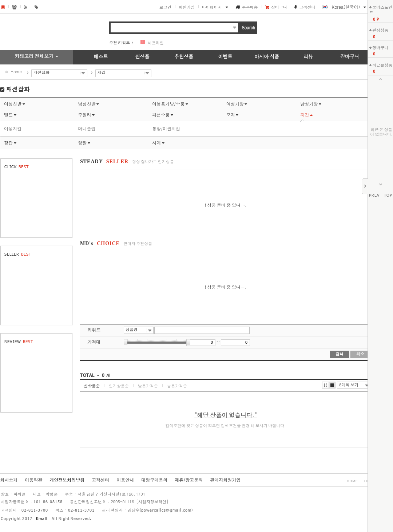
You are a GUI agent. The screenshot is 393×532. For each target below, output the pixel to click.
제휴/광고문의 (189, 480)
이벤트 (225, 56)
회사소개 (9, 480)
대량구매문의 (154, 480)
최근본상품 (382, 65)
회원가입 (187, 7)
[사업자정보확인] (152, 502)
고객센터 (307, 7)
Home (16, 72)
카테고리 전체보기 (34, 56)
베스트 (101, 56)
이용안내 (125, 480)
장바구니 (279, 7)
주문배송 (250, 7)
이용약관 (33, 480)
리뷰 (308, 56)
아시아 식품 (267, 56)
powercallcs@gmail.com (166, 511)
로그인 (165, 7)
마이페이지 (212, 7)
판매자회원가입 (225, 480)
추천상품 (184, 56)
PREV (374, 196)
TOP (388, 196)
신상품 (142, 56)
